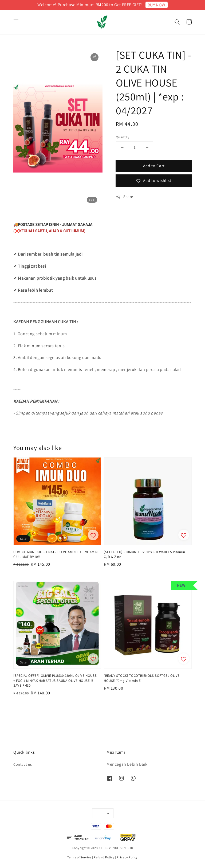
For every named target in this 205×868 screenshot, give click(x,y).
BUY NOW (157, 5)
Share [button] (125, 197)
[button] (16, 22)
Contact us (23, 764)
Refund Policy (104, 857)
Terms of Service (79, 857)
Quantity (123, 137)
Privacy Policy (127, 857)
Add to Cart (154, 166)
